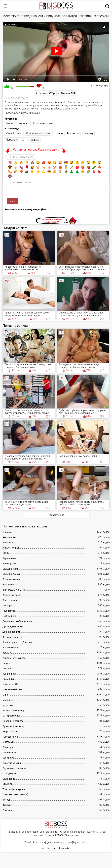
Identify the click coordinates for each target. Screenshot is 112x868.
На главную (13, 832)
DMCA (60, 835)
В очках (58, 133)
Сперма (34, 140)
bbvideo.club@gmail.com (45, 842)
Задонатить (72, 835)
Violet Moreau (14, 133)
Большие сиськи (43, 123)
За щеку (88, 133)
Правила (50, 835)
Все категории (30, 832)
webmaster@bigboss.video (74, 842)
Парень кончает (16, 140)
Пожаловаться (77, 832)
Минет (10, 124)
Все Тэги (45, 832)
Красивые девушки (38, 133)
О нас (63, 832)
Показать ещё (56, 515)
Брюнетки (73, 133)
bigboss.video (63, 848)
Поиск (55, 832)
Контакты (93, 832)
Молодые (24, 124)
